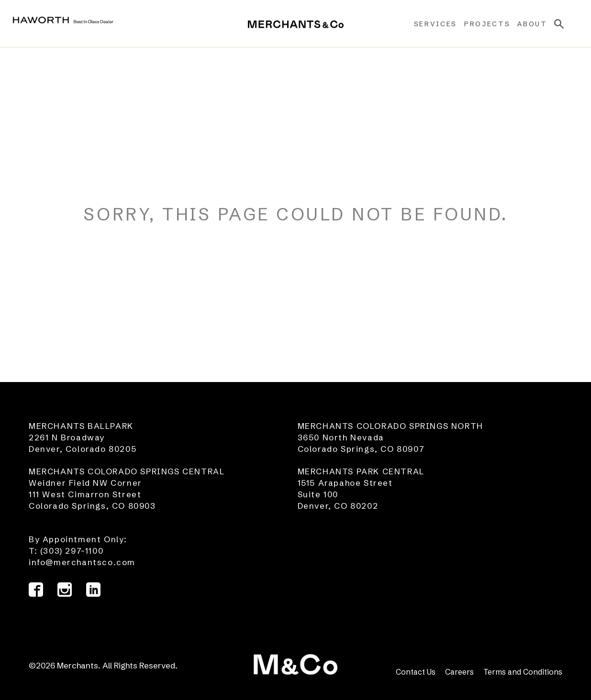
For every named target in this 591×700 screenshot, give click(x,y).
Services (429, 24)
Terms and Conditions (523, 672)
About (526, 24)
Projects (481, 24)
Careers (459, 672)
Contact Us (416, 672)
